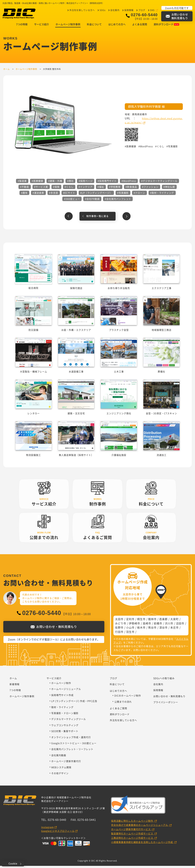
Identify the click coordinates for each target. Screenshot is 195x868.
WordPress (146, 148)
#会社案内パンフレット (118, 201)
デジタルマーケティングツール (69, 721)
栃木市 (141, 630)
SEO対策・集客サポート (65, 733)
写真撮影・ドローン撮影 (65, 715)
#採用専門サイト (107, 183)
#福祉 (101, 189)
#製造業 (22, 183)
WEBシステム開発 (61, 769)
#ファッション (150, 189)
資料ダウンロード (166, 26)
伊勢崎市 (135, 625)
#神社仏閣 (169, 189)
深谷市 (163, 630)
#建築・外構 (55, 183)
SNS (153, 10)
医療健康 (131, 148)
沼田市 (180, 625)
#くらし (69, 189)
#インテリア (86, 189)
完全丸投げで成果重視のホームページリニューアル (140, 827)
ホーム (13, 680)
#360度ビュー (72, 201)
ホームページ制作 (61, 685)
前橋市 (158, 625)
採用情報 (129, 10)
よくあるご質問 (118, 710)
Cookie (13, 863)
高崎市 (147, 625)
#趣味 (24, 195)
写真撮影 (173, 148)
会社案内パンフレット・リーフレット (72, 751)
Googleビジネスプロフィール (58, 833)
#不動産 (25, 189)
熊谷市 (152, 630)
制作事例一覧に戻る (97, 218)
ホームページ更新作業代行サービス (131, 831)
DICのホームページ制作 (128, 698)
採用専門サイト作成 (62, 697)
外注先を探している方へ (82, 10)
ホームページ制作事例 (68, 26)
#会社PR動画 (92, 201)
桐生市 (141, 621)
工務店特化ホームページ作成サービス (132, 840)
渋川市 (169, 625)
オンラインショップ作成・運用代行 (71, 739)
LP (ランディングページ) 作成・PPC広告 (74, 703)
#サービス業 (41, 189)
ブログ (142, 10)
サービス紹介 (42, 26)
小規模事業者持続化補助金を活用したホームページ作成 (142, 844)
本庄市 (174, 630)
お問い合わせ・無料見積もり (169, 698)
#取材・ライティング (162, 195)
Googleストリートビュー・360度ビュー (74, 745)
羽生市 (130, 634)
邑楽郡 (163, 621)
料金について (94, 26)
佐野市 (119, 630)
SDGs (103, 10)
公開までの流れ (123, 704)
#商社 (70, 183)
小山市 (130, 630)
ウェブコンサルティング (65, 727)
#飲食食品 (131, 189)
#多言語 (54, 195)
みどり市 (121, 625)
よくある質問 (140, 26)
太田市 (119, 621)
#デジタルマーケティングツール (159, 183)
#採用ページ (86, 183)
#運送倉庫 (38, 195)
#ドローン (139, 195)
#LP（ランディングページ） (96, 195)
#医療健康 (37, 183)
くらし (160, 148)
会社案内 (115, 10)
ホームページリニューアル (66, 691)
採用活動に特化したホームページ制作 (132, 823)
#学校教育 (115, 189)
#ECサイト (69, 195)
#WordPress (129, 183)
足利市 (130, 621)
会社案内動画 (59, 757)
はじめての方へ (117, 26)
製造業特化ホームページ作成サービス (132, 836)
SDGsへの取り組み (164, 680)
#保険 (56, 189)
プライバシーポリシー (166, 704)
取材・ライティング (62, 709)
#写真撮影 (123, 195)
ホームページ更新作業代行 (66, 763)
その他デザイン (60, 775)
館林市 (152, 621)
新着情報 (15, 686)
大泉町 (174, 621)
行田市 (119, 634)
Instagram (47, 829)
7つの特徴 (22, 26)
